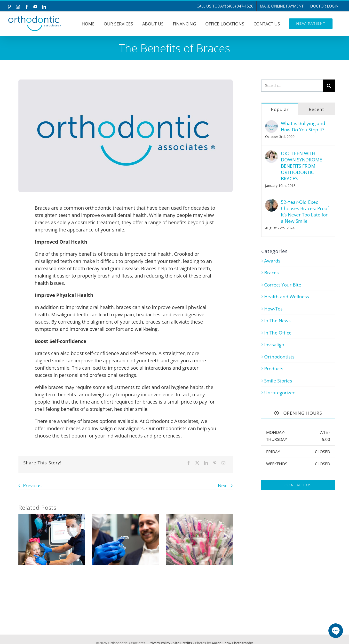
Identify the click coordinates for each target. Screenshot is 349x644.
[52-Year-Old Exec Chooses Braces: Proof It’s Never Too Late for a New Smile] (271, 202)
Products (274, 369)
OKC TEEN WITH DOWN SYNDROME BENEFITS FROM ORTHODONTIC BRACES (301, 166)
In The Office (278, 333)
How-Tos (273, 309)
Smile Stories (278, 381)
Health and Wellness (287, 297)
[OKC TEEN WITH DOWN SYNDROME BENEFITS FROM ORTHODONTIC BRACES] (271, 154)
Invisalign (274, 345)
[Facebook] (189, 463)
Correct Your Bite (283, 285)
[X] (197, 463)
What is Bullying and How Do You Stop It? (303, 127)
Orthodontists (279, 357)
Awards (272, 261)
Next (223, 485)
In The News (277, 321)
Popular (280, 109)
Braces (271, 273)
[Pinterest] (215, 463)
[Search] (329, 86)
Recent (316, 109)
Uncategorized (280, 393)
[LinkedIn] (206, 463)
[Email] (223, 463)
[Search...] (292, 86)
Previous (32, 485)
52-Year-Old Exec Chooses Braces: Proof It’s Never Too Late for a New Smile (305, 212)
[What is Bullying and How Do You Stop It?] (271, 124)
